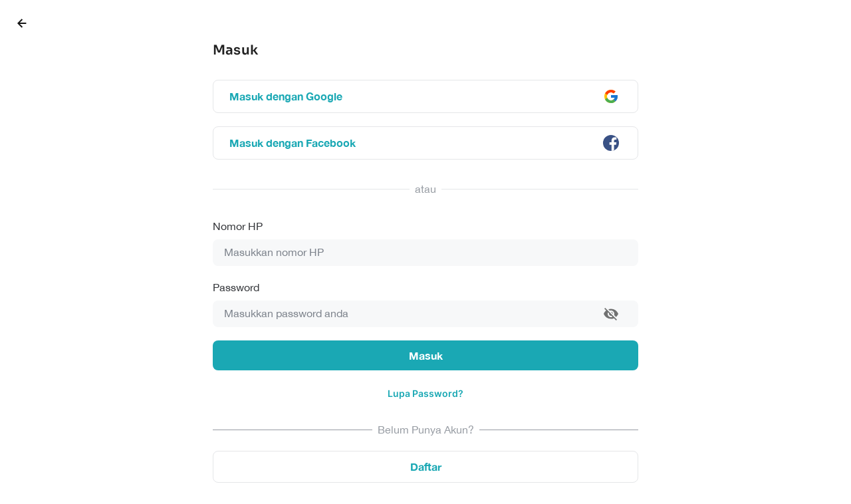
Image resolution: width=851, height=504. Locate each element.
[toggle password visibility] (611, 314)
